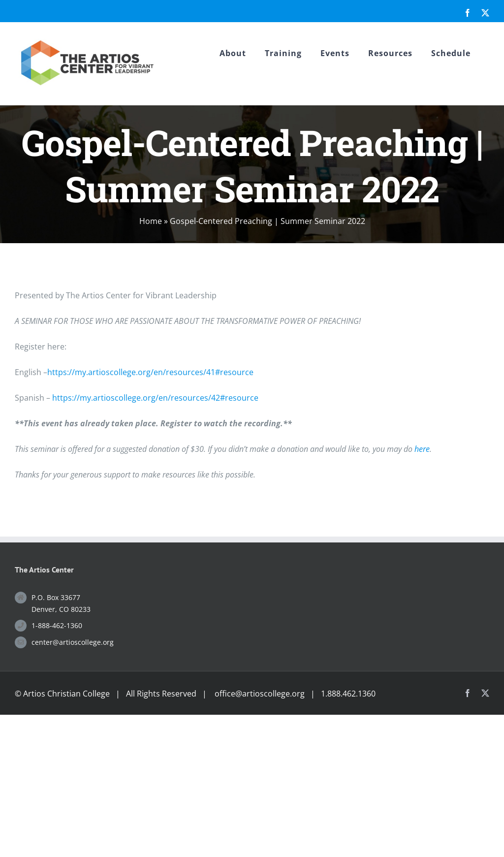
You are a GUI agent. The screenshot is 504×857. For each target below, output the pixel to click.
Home (151, 221)
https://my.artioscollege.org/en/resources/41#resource (150, 372)
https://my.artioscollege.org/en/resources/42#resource (155, 398)
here (422, 449)
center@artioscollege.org (73, 642)
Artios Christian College (66, 694)
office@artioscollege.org (260, 694)
